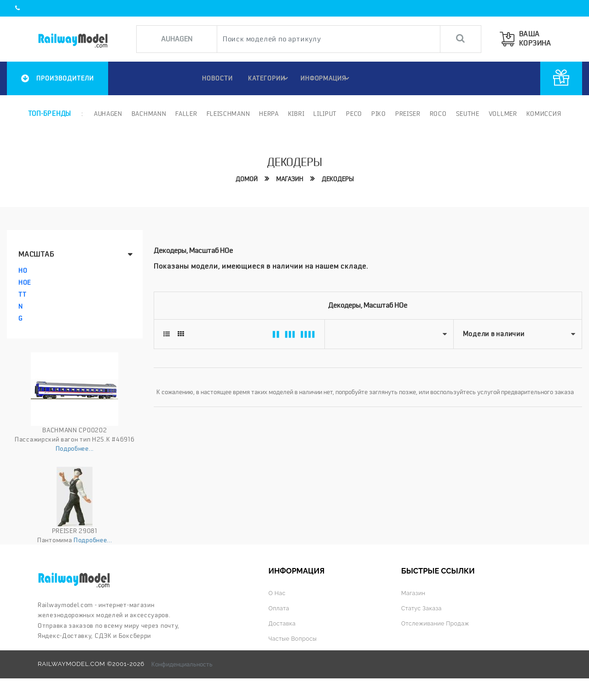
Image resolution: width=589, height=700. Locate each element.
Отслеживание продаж (437, 623)
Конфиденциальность (182, 664)
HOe (25, 282)
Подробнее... (75, 448)
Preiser (407, 114)
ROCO (437, 114)
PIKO (378, 114)
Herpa (269, 114)
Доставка (283, 623)
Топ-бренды (49, 114)
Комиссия (543, 114)
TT (22, 294)
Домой (245, 178)
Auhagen (107, 114)
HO (23, 270)
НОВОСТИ (213, 78)
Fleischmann (228, 114)
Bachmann (148, 114)
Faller (186, 114)
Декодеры (338, 178)
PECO (353, 114)
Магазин (289, 178)
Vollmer (502, 114)
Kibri (295, 114)
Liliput (325, 114)
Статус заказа (423, 608)
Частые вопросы (294, 638)
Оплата (279, 608)
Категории (268, 78)
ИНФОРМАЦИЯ (326, 78)
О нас (277, 593)
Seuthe (467, 114)
